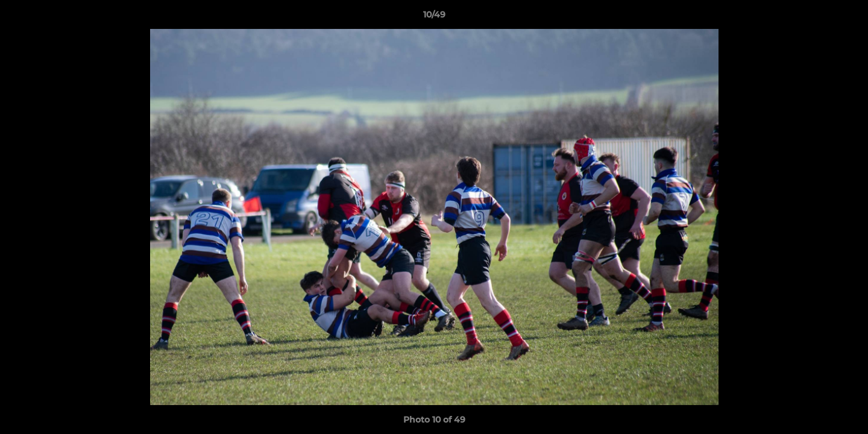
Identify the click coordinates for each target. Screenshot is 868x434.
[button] (846, 17)
